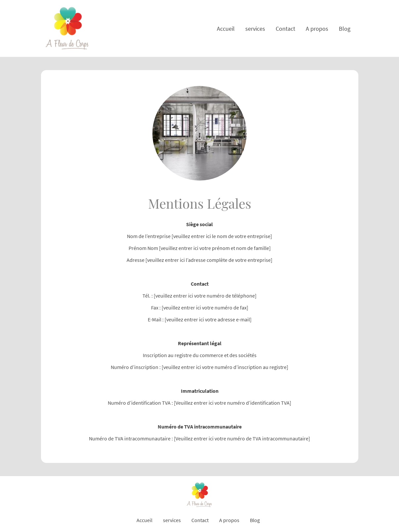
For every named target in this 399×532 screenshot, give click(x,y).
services (255, 29)
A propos (317, 29)
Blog (345, 29)
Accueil (226, 29)
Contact (285, 29)
